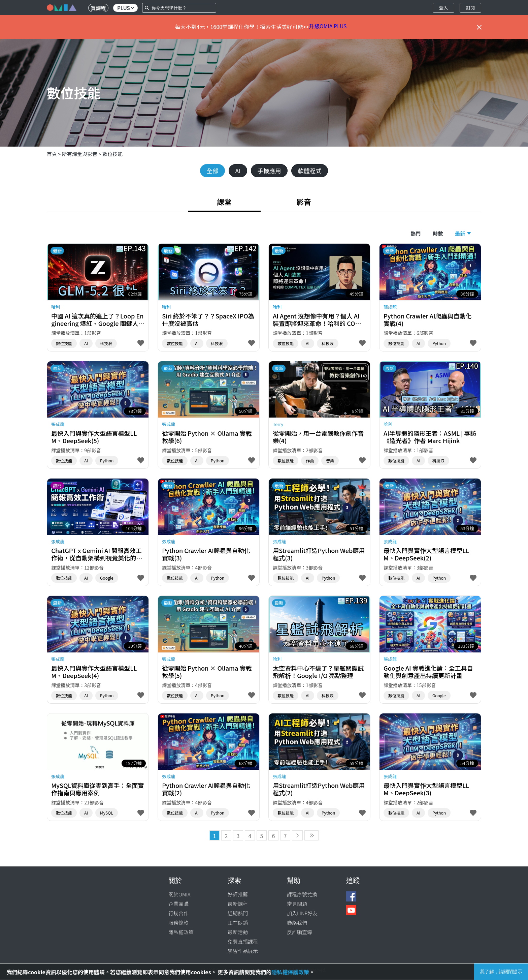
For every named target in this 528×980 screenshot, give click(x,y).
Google (107, 578)
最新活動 (238, 933)
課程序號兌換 (302, 895)
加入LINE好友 (302, 914)
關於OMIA (179, 895)
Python (439, 344)
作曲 (310, 461)
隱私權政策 (181, 933)
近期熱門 (238, 914)
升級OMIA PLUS (328, 27)
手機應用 (269, 171)
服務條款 (178, 923)
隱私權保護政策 (290, 972)
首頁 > (54, 154)
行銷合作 (178, 914)
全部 (211, 171)
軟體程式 (311, 171)
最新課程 (238, 904)
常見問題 (297, 904)
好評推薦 (238, 895)
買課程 (98, 8)
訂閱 (470, 8)
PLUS (126, 8)
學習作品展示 (243, 952)
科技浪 (106, 344)
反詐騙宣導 (300, 933)
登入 (443, 8)
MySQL (107, 813)
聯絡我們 (297, 923)
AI (237, 171)
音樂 (330, 461)
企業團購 (178, 904)
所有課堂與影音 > (82, 154)
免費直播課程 (243, 942)
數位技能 (112, 154)
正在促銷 (238, 923)
